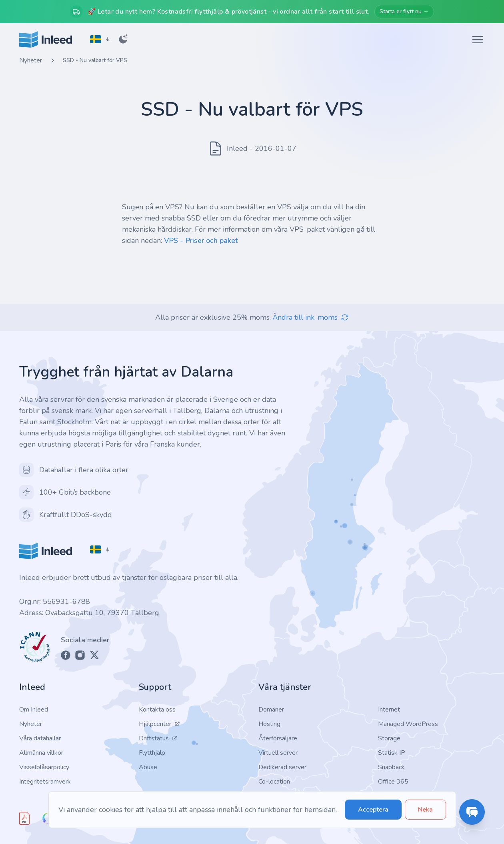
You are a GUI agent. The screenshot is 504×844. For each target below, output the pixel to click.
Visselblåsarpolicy (44, 767)
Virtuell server (278, 753)
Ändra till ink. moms (311, 317)
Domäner (271, 710)
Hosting (269, 724)
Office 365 (393, 782)
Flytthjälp (152, 753)
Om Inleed (34, 710)
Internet (389, 710)
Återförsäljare (278, 738)
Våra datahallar (40, 738)
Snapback (391, 767)
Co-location (274, 782)
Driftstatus (158, 738)
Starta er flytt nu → (404, 11)
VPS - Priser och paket (201, 241)
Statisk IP (392, 753)
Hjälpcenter (159, 724)
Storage (389, 738)
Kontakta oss (157, 710)
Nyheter (31, 60)
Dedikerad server (282, 767)
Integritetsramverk (45, 782)
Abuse (148, 767)
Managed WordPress (408, 724)
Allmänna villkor (41, 753)
